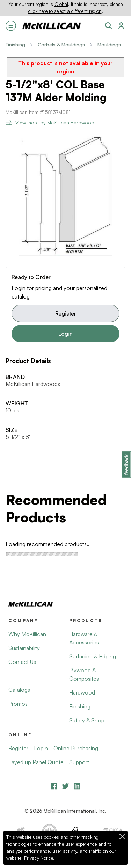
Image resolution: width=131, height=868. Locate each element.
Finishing (15, 44)
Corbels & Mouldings (61, 44)
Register (66, 313)
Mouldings (109, 44)
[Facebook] (54, 786)
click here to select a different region (65, 11)
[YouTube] (65, 786)
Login (65, 334)
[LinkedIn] (77, 786)
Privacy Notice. (39, 858)
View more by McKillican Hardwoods (51, 122)
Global (61, 4)
